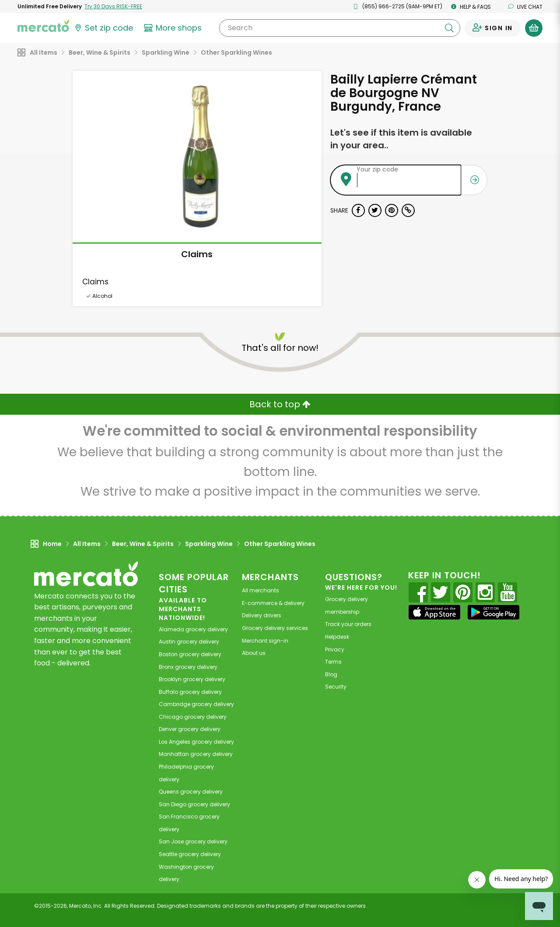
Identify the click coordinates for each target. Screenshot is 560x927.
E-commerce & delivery (273, 603)
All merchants (261, 590)
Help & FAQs (471, 7)
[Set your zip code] (103, 28)
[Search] (340, 28)
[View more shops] (174, 28)
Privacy (335, 649)
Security (336, 687)
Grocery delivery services (275, 628)
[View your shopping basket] (534, 28)
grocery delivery (193, 629)
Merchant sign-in (265, 641)
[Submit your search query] (449, 28)
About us (254, 653)
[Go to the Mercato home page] (43, 25)
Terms (333, 662)
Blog (331, 674)
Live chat (525, 7)
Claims (197, 254)
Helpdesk (337, 637)
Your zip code (377, 169)
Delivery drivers (262, 615)
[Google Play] (493, 612)
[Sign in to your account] (493, 28)
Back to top (280, 404)
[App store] (434, 612)
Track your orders (348, 624)
